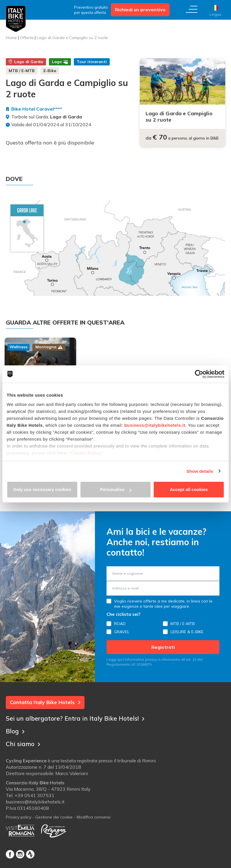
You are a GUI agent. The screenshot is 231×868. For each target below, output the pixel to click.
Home (11, 38)
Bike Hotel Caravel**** (37, 109)
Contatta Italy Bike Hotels (45, 697)
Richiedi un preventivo (140, 10)
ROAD (120, 619)
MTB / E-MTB (183, 619)
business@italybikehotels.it (155, 425)
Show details (200, 471)
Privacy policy (19, 813)
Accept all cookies (189, 489)
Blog (16, 725)
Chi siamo (24, 738)
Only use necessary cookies (42, 489)
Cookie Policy (86, 453)
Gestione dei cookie (54, 813)
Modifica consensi (94, 813)
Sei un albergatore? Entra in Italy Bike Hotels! (78, 713)
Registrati (163, 642)
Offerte (27, 38)
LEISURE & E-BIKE (187, 627)
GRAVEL (122, 627)
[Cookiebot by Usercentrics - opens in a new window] (199, 374)
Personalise (116, 489)
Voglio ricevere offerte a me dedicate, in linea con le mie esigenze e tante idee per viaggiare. (163, 599)
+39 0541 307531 (34, 791)
